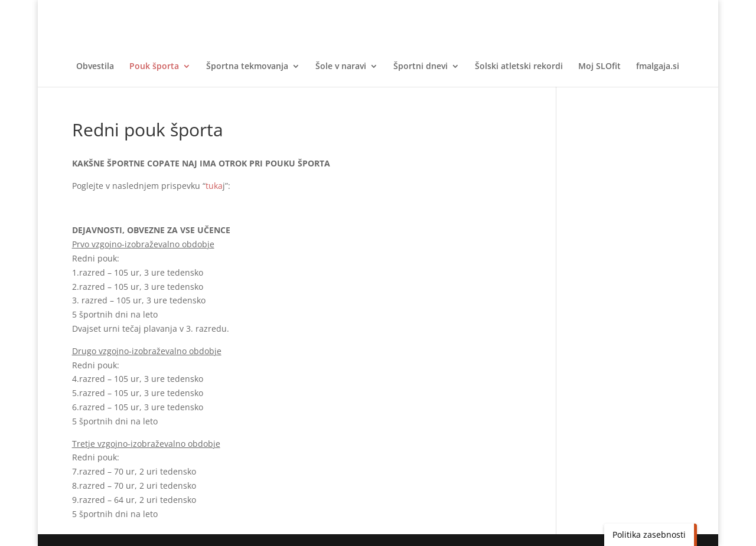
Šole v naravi (341, 67)
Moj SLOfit (599, 67)
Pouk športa (154, 67)
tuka (214, 186)
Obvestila (95, 67)
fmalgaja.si (658, 67)
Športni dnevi (421, 67)
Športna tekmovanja (247, 67)
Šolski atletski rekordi (519, 67)
